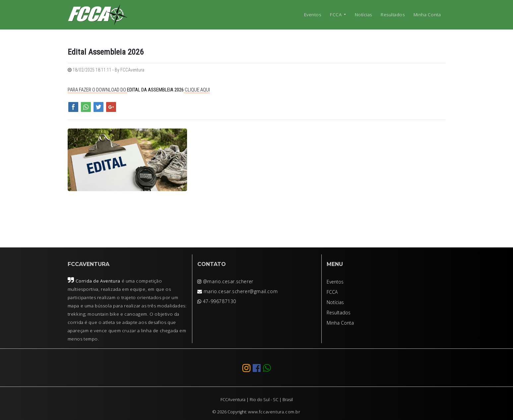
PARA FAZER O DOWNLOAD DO (97, 90)
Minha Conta (427, 15)
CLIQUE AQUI (197, 90)
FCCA (336, 15)
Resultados (393, 15)
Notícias (363, 15)
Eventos (313, 15)
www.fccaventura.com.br (274, 412)
